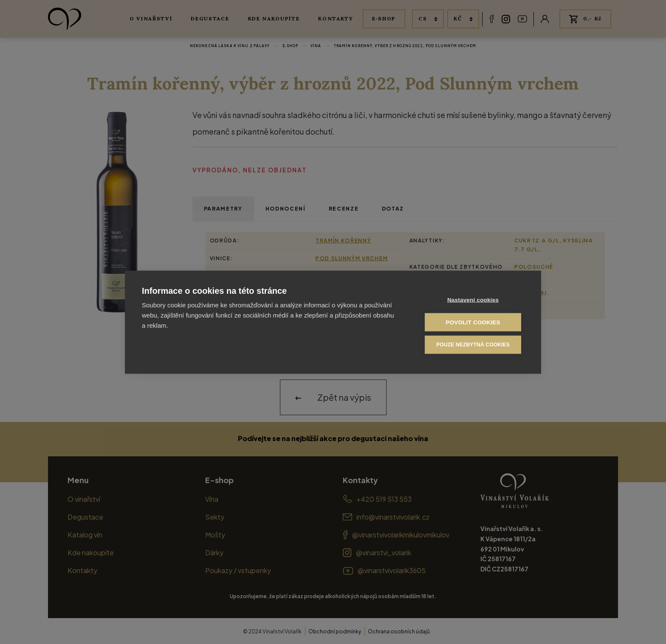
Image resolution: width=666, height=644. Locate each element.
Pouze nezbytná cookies (473, 344)
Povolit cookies (473, 322)
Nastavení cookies (473, 300)
